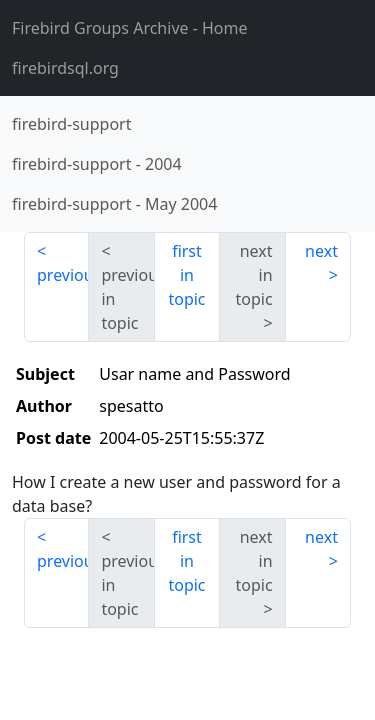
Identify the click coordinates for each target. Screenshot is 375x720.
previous (63, 275)
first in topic (186, 275)
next (321, 251)
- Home (130, 28)
